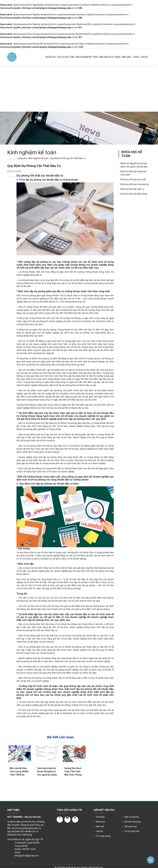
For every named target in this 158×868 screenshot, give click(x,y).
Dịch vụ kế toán (66, 57)
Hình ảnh (100, 826)
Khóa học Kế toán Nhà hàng (134, 194)
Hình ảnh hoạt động (110, 57)
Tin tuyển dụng (103, 836)
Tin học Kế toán (132, 831)
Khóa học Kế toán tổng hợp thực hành (133, 173)
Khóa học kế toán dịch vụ (132, 189)
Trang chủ (22, 158)
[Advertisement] (79, 88)
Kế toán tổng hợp (133, 822)
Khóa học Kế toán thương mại (135, 184)
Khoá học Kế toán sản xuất (133, 179)
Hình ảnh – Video (131, 57)
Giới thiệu (100, 817)
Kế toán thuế (131, 826)
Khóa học (51, 57)
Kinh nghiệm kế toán (87, 57)
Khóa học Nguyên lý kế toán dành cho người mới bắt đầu (134, 165)
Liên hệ (144, 57)
